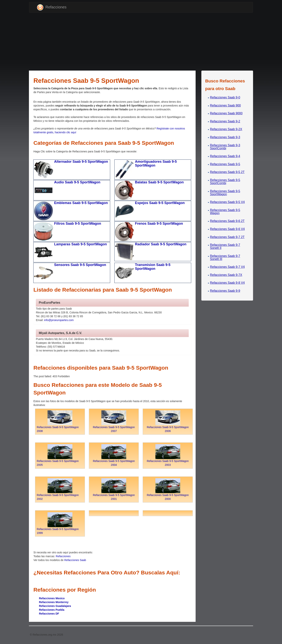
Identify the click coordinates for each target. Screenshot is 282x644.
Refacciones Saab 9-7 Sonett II (225, 246)
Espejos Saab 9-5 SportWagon (160, 203)
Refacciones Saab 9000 (226, 113)
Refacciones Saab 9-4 (225, 156)
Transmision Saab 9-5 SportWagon (153, 267)
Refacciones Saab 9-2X (226, 129)
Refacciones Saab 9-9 (225, 291)
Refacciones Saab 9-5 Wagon (225, 212)
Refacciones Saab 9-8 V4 (227, 283)
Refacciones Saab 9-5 (225, 164)
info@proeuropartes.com (59, 320)
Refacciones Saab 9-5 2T (227, 172)
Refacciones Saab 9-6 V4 (227, 229)
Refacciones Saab (75, 560)
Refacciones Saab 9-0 (225, 97)
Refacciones (52, 7)
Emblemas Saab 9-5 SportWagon (81, 203)
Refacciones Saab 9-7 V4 (227, 267)
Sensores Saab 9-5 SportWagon (80, 265)
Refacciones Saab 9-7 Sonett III (225, 257)
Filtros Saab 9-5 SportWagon (77, 224)
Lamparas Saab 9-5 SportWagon (80, 244)
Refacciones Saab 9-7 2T (227, 237)
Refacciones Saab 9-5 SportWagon (225, 193)
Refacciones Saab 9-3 (225, 137)
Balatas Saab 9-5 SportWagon (159, 182)
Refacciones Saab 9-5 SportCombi (225, 182)
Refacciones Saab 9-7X (226, 275)
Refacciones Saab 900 (225, 105)
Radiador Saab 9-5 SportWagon (161, 244)
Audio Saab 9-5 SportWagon (77, 182)
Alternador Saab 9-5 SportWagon (81, 162)
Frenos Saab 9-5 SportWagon (159, 224)
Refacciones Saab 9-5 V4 (227, 202)
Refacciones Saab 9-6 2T (227, 221)
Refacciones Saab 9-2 (225, 121)
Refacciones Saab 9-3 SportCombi (225, 147)
